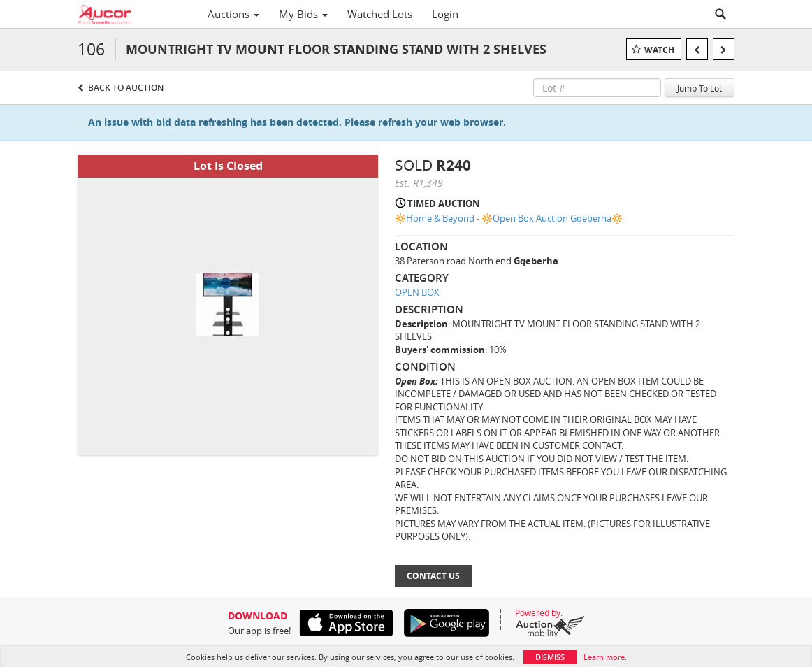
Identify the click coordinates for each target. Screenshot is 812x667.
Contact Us (433, 576)
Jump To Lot (699, 88)
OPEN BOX (417, 292)
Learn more (604, 657)
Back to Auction (126, 88)
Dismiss (550, 657)
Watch (659, 50)
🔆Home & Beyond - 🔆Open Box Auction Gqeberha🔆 (509, 218)
